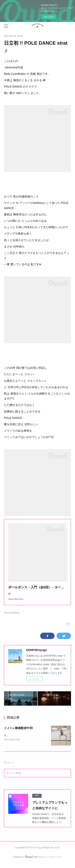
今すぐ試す (49, 17)
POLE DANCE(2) (12, 617)
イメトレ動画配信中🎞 (18, 732)
